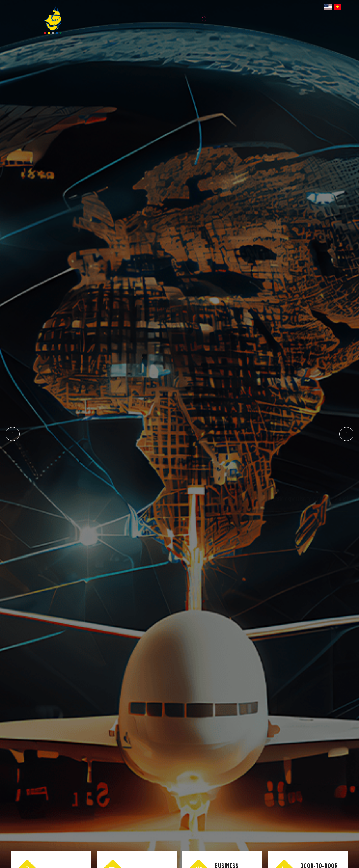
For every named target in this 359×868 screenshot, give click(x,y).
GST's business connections (279, 452)
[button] (346, 434)
